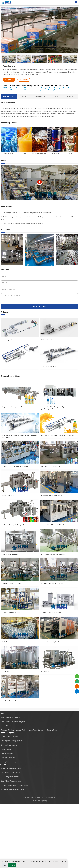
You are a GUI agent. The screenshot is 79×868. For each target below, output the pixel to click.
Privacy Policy (42, 801)
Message (70, 97)
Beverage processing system (11, 741)
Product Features (39, 97)
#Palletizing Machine (53, 90)
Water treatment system (10, 737)
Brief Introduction (9, 97)
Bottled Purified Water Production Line (15, 785)
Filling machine (6, 749)
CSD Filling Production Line (11, 777)
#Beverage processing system (34, 90)
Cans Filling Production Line (11, 781)
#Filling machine (46, 88)
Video (24, 97)
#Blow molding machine (31, 88)
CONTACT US (24, 80)
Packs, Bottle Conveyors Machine (13, 762)
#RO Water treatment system (12, 88)
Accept (12, 865)
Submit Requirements (40, 306)
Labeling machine (7, 753)
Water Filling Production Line (11, 768)
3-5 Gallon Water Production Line (13, 789)
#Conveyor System (16, 90)
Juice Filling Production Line (11, 773)
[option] (39, 30)
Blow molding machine (9, 745)
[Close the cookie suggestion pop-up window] (65, 861)
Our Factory (55, 97)
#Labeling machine (60, 88)
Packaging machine (8, 758)
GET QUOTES (9, 80)
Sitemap (35, 801)
